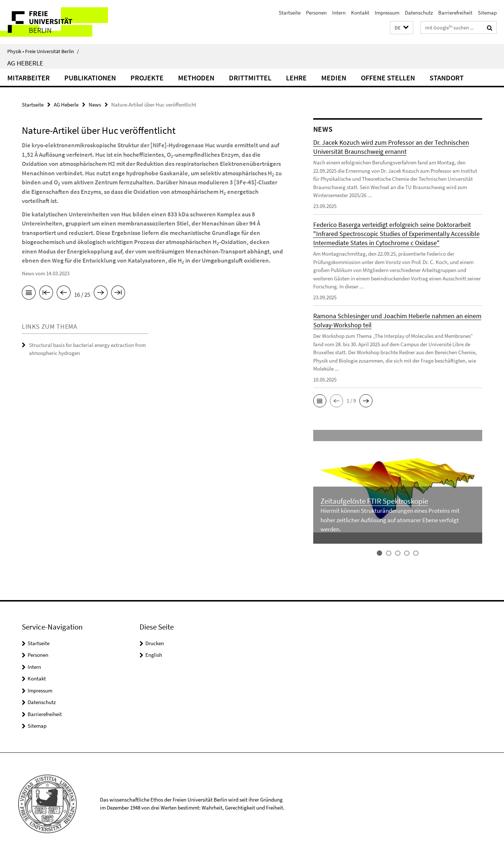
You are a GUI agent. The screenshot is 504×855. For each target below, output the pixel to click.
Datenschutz (419, 13)
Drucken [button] (155, 643)
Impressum (387, 13)
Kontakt (360, 13)
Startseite (290, 13)
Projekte (147, 78)
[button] (402, 28)
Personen (316, 13)
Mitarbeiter (29, 78)
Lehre (296, 78)
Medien (334, 78)
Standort (447, 78)
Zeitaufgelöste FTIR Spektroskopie (374, 501)
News (95, 105)
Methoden (196, 78)
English (154, 655)
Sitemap (487, 13)
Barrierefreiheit (455, 13)
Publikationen (90, 78)
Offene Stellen (388, 78)
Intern (339, 13)
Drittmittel (250, 78)
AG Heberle (25, 63)
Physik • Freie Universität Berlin (43, 51)
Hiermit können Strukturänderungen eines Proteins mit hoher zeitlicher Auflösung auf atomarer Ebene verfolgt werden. (390, 520)
